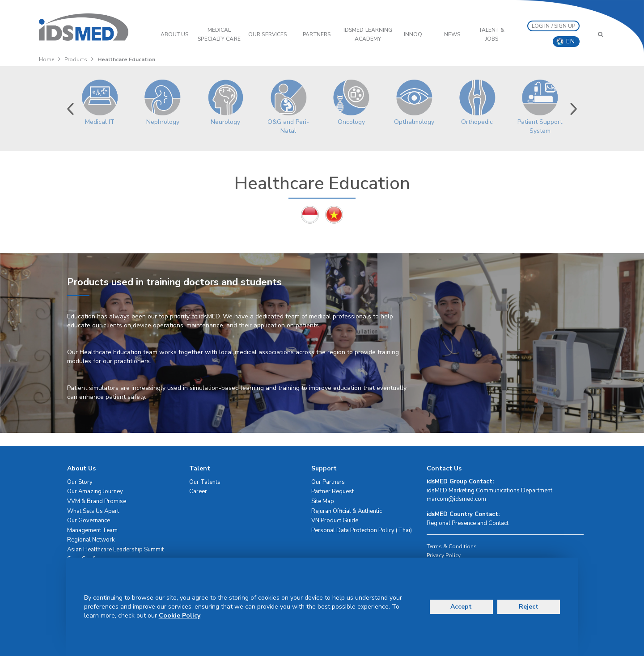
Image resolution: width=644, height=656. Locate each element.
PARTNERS (317, 34)
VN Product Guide (335, 521)
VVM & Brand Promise (97, 501)
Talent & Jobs (492, 34)
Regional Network (91, 540)
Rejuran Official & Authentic (347, 511)
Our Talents (205, 482)
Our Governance (89, 521)
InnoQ (413, 34)
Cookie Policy (180, 616)
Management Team (92, 530)
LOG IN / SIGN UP (554, 26)
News (452, 34)
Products (76, 59)
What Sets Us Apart (93, 511)
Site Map (323, 501)
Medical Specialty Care (219, 34)
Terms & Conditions (452, 546)
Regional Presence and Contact (468, 523)
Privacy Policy (444, 555)
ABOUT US (175, 34)
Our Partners (328, 482)
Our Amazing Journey (95, 491)
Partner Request (333, 491)
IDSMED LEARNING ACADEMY (368, 34)
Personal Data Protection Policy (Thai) (362, 530)
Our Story (80, 482)
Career (198, 491)
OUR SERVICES (267, 34)
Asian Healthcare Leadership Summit (115, 550)
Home (47, 59)
